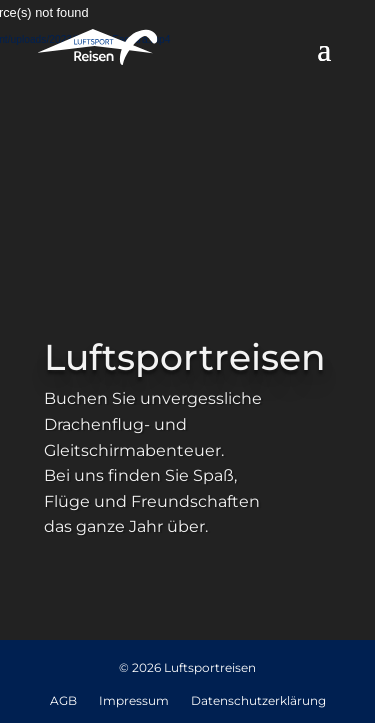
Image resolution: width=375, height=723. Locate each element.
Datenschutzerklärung (258, 701)
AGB (63, 701)
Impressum (134, 701)
